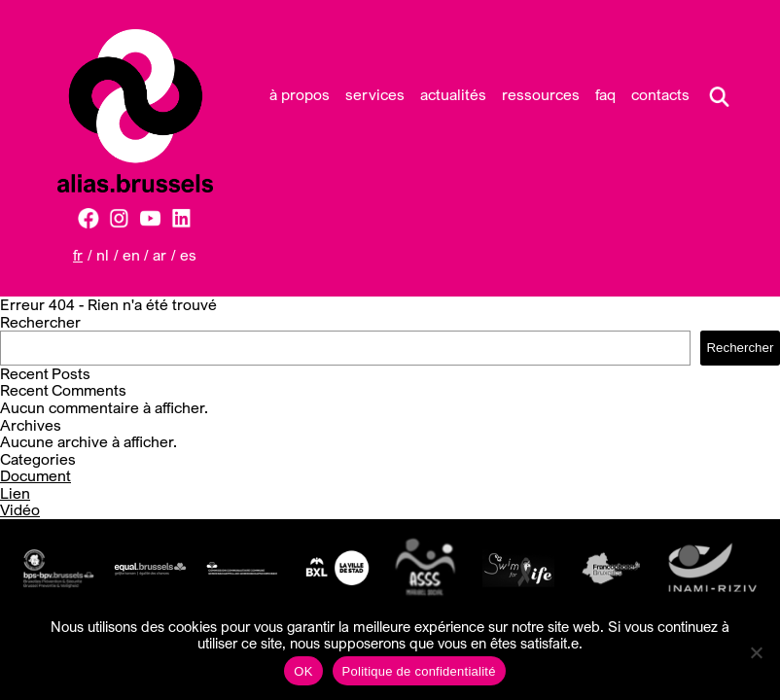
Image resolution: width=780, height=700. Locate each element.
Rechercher (40, 322)
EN (131, 255)
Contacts (660, 94)
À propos (300, 94)
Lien (15, 493)
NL (103, 255)
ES (188, 255)
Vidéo (20, 509)
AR (160, 255)
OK (303, 671)
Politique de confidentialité (419, 671)
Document (35, 475)
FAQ (605, 94)
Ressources (541, 94)
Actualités (453, 94)
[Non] (756, 652)
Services (375, 94)
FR (78, 255)
